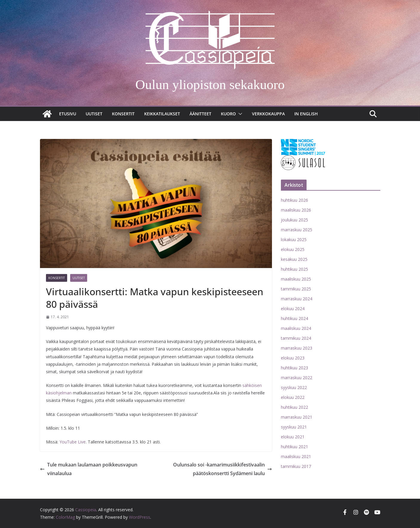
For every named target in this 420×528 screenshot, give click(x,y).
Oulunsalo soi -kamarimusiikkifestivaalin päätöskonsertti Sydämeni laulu (223, 469)
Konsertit (123, 114)
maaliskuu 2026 (296, 210)
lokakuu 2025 (294, 239)
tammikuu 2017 (296, 466)
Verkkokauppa (268, 114)
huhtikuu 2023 (294, 368)
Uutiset (94, 114)
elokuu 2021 (293, 437)
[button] (239, 114)
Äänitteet (200, 114)
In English (306, 114)
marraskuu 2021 (297, 417)
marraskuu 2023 (297, 348)
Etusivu (68, 114)
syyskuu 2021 (294, 427)
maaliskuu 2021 (296, 456)
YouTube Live (73, 442)
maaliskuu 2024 (296, 328)
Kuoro (228, 114)
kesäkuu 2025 (294, 259)
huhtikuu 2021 (294, 447)
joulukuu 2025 (294, 220)
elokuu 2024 (293, 309)
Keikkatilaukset (162, 114)
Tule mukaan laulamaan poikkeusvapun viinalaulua (89, 469)
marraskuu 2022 (297, 378)
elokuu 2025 (293, 249)
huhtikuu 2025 (294, 269)
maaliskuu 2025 (296, 279)
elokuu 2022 (293, 397)
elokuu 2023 (293, 358)
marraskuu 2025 (297, 230)
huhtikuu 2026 (294, 200)
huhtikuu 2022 (294, 407)
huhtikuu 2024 (294, 318)
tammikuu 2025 (296, 289)
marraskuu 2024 (297, 299)
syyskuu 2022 (294, 387)
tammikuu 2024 (296, 338)
